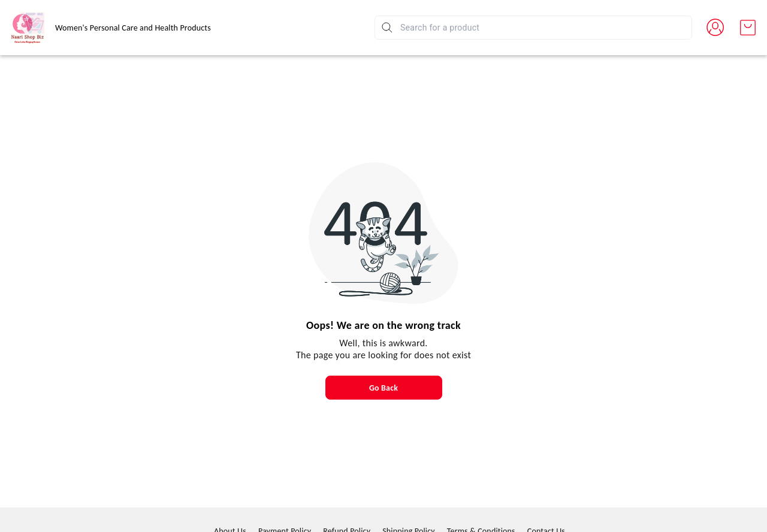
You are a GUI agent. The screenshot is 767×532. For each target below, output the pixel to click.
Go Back (383, 388)
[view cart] (748, 28)
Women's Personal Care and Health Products (133, 28)
